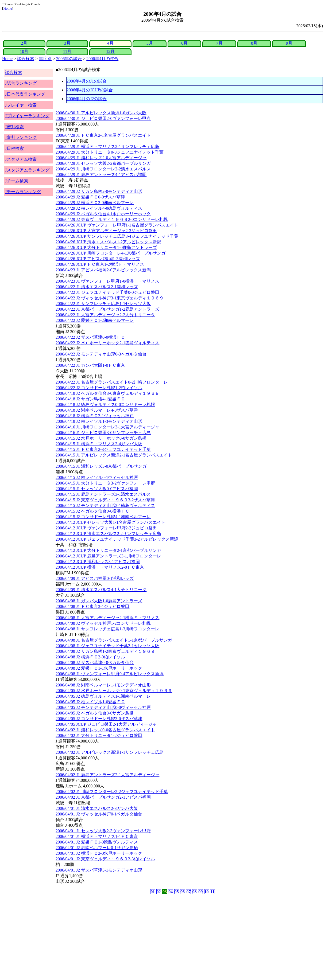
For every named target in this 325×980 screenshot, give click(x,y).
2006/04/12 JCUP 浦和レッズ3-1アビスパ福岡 (98, 562)
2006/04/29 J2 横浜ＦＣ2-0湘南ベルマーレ (95, 203)
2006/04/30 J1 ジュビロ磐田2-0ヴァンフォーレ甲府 (103, 118)
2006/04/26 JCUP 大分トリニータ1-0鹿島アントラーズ (106, 247)
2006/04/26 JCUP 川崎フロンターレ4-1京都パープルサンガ (111, 253)
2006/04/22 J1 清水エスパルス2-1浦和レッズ (97, 287)
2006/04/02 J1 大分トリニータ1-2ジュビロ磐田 (99, 735)
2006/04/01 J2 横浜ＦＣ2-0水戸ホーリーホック (99, 853)
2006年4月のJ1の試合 (87, 81)
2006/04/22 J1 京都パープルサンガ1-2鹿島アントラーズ (107, 309)
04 (171, 892)
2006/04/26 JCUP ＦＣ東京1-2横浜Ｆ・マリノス (100, 264)
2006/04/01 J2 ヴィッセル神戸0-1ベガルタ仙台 (99, 814)
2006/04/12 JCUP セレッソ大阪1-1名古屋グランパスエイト (111, 522)
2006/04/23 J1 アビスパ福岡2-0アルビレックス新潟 (103, 270)
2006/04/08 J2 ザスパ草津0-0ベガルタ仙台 (95, 663)
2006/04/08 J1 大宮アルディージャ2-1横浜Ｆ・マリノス (107, 618)
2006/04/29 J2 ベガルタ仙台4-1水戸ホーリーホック (103, 214)
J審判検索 (14, 127)
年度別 (45, 59)
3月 (67, 43)
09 (200, 892)
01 (153, 892)
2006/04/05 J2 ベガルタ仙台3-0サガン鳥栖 (95, 713)
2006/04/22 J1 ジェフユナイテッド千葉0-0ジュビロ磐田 (107, 292)
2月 (24, 43)
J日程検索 (14, 148)
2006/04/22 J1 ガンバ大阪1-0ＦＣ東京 (90, 365)
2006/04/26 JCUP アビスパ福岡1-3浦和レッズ (98, 259)
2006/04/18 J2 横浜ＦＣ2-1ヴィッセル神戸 (95, 416)
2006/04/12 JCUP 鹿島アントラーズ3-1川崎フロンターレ (108, 556)
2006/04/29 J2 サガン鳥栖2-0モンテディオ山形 (99, 191)
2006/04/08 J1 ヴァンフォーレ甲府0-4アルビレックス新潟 (110, 674)
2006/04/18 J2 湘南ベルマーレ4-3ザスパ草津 (97, 410)
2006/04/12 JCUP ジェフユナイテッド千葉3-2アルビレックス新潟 (117, 539)
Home (8, 8)
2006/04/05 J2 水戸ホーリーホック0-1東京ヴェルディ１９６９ (114, 691)
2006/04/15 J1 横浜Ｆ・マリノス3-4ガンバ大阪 (99, 444)
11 (212, 892)
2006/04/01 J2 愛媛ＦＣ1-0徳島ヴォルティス (97, 842)
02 (159, 892)
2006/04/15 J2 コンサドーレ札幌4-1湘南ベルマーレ (103, 517)
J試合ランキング (21, 83)
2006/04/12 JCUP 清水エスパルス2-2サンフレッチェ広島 (108, 534)
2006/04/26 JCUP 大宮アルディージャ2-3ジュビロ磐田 (106, 231)
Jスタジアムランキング (27, 170)
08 (195, 892)
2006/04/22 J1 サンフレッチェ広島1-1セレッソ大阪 (103, 304)
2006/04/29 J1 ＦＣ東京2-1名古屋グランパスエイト (103, 135)
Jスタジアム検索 (21, 159)
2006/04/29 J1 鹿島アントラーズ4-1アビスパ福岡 (101, 175)
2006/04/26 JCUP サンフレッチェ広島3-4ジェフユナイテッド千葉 (117, 236)
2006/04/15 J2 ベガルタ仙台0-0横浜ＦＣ (92, 511)
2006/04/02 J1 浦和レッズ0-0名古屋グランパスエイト (105, 730)
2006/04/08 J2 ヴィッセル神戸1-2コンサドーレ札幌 (103, 623)
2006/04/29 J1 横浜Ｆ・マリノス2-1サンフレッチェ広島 (107, 147)
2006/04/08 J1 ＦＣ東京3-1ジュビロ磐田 (92, 606)
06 (183, 892)
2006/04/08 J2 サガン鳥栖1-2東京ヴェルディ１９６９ (105, 651)
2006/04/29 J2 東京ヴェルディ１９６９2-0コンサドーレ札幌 (112, 219)
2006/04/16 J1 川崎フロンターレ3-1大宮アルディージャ (107, 427)
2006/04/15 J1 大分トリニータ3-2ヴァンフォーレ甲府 (105, 483)
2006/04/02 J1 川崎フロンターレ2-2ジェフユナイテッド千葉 (112, 792)
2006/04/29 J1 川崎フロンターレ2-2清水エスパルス (103, 169)
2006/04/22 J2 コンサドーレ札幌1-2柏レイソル (99, 388)
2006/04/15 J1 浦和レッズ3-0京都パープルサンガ (101, 466)
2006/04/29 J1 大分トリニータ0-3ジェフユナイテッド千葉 (110, 152)
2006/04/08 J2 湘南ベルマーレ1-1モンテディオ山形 (103, 685)
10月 (24, 51)
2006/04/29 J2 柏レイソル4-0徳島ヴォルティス (99, 208)
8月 (254, 43)
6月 (184, 43)
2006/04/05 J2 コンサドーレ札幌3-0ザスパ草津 (99, 719)
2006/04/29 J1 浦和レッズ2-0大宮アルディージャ (101, 158)
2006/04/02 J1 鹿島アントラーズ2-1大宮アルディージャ (107, 775)
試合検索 (26, 59)
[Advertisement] (137, 937)
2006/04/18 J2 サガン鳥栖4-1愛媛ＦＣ (90, 399)
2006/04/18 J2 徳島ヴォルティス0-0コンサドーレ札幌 (105, 405)
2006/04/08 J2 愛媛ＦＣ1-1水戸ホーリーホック (99, 668)
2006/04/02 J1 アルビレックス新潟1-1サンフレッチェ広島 (110, 752)
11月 (67, 51)
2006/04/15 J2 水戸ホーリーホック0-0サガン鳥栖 (101, 438)
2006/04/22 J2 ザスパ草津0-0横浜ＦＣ (90, 337)
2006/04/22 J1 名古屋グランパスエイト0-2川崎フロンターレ (112, 382)
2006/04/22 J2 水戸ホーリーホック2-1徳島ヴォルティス (107, 343)
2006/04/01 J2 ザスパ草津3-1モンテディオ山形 (99, 870)
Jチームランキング (23, 192)
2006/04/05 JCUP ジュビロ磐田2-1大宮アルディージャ (106, 724)
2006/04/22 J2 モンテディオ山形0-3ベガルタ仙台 (101, 354)
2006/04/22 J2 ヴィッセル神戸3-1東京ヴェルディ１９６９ (110, 298)
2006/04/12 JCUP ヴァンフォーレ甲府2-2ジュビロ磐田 (106, 528)
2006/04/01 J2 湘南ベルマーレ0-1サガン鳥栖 (97, 848)
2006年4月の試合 (102, 59)
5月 (150, 43)
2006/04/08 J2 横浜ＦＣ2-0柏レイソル (90, 657)
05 (177, 892)
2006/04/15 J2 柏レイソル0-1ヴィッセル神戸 (97, 477)
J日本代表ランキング (25, 94)
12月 (110, 51)
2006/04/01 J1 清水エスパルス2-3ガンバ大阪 (97, 808)
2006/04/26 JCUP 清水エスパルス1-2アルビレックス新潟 (108, 242)
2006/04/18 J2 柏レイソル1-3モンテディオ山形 (99, 421)
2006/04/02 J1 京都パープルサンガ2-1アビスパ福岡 (103, 797)
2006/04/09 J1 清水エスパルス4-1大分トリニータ (101, 590)
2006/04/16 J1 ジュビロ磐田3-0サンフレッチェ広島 (103, 433)
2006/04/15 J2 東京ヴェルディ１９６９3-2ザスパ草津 (105, 500)
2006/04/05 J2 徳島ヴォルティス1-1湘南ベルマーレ (103, 696)
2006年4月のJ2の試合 (87, 99)
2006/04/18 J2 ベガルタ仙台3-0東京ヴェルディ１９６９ (107, 393)
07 (188, 892)
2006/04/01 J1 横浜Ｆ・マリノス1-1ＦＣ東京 (97, 836)
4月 (110, 43)
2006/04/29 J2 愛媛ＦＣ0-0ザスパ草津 (90, 197)
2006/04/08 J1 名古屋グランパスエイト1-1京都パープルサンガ (114, 640)
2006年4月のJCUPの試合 (90, 90)
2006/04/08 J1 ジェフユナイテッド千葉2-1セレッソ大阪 (107, 646)
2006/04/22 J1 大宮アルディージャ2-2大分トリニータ (105, 315)
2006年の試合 (69, 59)
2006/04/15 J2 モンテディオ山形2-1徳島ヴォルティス (105, 505)
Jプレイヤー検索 (21, 105)
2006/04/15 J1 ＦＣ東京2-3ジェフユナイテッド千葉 (103, 449)
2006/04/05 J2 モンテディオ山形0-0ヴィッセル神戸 (103, 707)
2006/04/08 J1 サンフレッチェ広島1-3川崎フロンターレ (107, 629)
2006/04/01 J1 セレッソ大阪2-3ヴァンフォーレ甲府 (103, 831)
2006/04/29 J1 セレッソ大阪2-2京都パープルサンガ (103, 163)
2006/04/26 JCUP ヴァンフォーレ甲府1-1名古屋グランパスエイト (117, 225)
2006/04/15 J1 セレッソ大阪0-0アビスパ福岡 (97, 489)
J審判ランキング (21, 137)
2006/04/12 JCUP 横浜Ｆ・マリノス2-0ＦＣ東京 (100, 567)
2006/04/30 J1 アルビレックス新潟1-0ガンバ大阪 (101, 113)
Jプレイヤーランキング (27, 116)
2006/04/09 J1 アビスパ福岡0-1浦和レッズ (95, 578)
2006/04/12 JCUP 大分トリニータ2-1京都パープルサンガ (108, 550)
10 (207, 892)
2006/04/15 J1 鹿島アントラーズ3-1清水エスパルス (103, 494)
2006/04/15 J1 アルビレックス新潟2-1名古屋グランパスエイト (114, 455)
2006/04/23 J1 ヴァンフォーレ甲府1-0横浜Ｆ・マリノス (107, 281)
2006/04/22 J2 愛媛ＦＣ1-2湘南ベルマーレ (95, 320)
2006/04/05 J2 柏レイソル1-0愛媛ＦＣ (90, 702)
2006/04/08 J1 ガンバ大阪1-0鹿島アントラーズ (99, 601)
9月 (289, 43)
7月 (219, 43)
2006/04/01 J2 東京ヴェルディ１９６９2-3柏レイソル (105, 859)
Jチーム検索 (17, 181)
